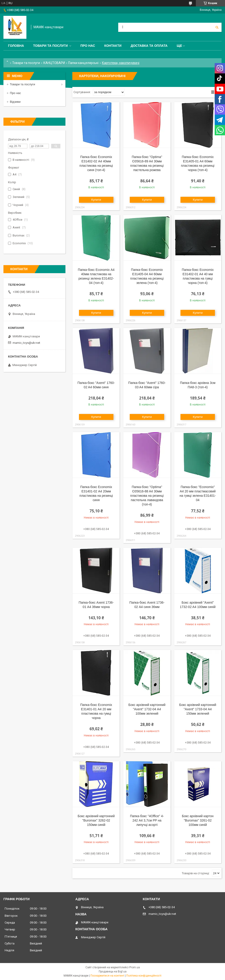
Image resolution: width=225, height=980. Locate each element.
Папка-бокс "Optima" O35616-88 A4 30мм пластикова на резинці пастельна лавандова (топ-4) (147, 496)
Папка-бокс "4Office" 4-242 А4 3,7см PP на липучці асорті (147, 820)
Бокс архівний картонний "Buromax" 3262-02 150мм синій (96, 820)
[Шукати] (217, 27)
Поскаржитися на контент (107, 976)
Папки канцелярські (83, 63)
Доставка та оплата (149, 46)
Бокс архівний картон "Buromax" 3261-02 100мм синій (198, 820)
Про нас (88, 46)
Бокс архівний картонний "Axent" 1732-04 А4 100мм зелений (147, 709)
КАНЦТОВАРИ (54, 63)
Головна (16, 46)
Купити (96, 200)
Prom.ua (135, 967)
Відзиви (15, 102)
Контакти (113, 46)
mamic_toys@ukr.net (26, 343)
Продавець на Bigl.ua (113, 972)
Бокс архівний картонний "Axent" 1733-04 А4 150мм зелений (198, 709)
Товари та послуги (50, 46)
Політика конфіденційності (144, 976)
